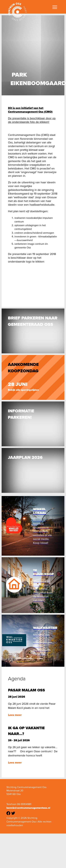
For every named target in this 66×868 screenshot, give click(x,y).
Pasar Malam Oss (26, 690)
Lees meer (15, 715)
